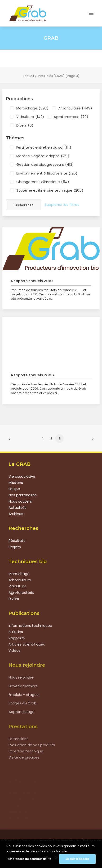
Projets (15, 547)
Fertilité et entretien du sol (44, 147)
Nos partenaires (23, 495)
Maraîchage (32, 108)
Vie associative (22, 476)
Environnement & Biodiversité (47, 173)
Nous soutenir (21, 501)
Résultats (17, 540)
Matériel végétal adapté (43, 156)
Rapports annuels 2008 (32, 375)
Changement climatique (43, 182)
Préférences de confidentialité (29, 859)
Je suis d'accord (77, 859)
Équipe (14, 489)
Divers (25, 125)
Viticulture (30, 117)
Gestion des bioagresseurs (45, 165)
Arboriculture (75, 108)
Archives (16, 514)
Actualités (18, 507)
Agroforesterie (71, 117)
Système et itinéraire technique (50, 190)
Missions (16, 483)
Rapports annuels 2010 (32, 281)
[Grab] (28, 13)
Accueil (28, 76)
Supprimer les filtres (62, 205)
